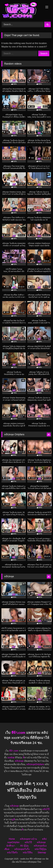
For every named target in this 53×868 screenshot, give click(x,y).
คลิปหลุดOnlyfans (35, 764)
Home (12, 839)
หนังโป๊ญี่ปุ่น (41, 849)
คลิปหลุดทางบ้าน (28, 839)
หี (24, 758)
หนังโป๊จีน (28, 852)
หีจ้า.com (18, 733)
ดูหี (13, 819)
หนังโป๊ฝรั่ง (12, 852)
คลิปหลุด (19, 761)
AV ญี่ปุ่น (24, 846)
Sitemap (42, 852)
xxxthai (11, 758)
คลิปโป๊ (46, 809)
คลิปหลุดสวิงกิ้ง (22, 849)
